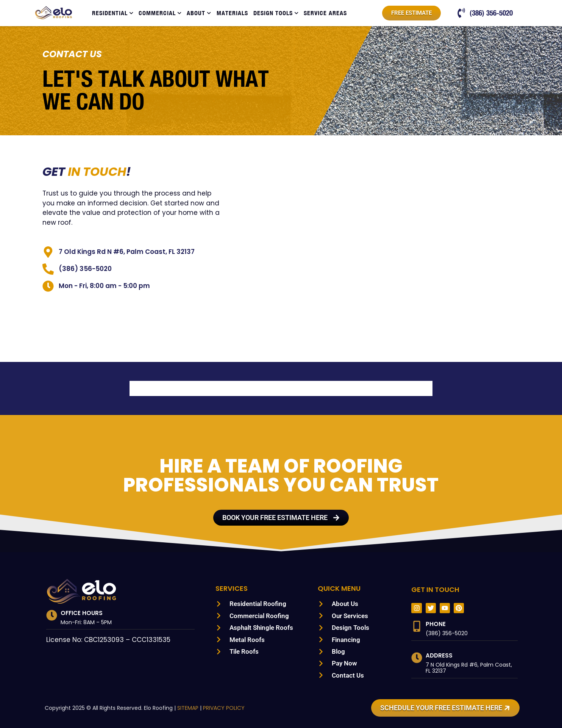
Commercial (160, 13)
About (199, 13)
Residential (113, 13)
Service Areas (325, 13)
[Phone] (417, 626)
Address (439, 655)
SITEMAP (183, 708)
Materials (232, 13)
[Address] (417, 658)
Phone (436, 624)
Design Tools (276, 13)
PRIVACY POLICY (220, 708)
